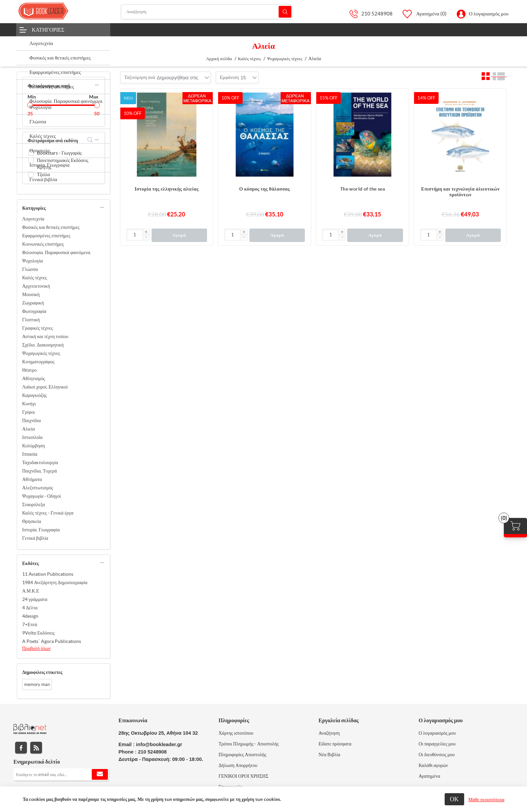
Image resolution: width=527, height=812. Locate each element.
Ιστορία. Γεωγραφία (41, 530)
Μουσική (31, 294)
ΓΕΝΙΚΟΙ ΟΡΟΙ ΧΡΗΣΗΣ (243, 776)
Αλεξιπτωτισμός (38, 488)
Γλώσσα (30, 269)
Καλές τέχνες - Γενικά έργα (48, 513)
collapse (97, 85)
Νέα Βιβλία (329, 755)
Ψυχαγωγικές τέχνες (41, 353)
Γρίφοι (29, 412)
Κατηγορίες (48, 30)
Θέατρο (29, 370)
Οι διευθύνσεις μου (436, 755)
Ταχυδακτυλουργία (40, 462)
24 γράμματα (35, 599)
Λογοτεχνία (33, 219)
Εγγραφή (100, 774)
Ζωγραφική (33, 303)
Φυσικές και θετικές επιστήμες (51, 227)
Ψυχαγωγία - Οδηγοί (42, 496)
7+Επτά (30, 624)
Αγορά (179, 235)
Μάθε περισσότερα (487, 800)
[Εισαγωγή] (135, 235)
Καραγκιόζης (34, 395)
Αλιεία (28, 429)
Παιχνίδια (31, 420)
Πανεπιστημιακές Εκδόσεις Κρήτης (63, 164)
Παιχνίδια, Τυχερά (39, 471)
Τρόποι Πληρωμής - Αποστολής (249, 744)
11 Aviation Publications (48, 574)
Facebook (21, 748)
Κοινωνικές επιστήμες (43, 244)
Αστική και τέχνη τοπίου (45, 336)
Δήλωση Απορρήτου (238, 765)
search (90, 140)
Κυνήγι (29, 404)
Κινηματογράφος (38, 362)
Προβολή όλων (36, 648)
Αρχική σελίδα (219, 59)
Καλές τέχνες (35, 278)
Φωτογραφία (34, 311)
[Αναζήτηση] (207, 12)
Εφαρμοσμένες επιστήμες (46, 236)
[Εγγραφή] (61, 774)
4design (30, 616)
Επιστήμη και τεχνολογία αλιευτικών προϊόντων (460, 192)
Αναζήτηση (285, 12)
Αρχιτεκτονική (36, 286)
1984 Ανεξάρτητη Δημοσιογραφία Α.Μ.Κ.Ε (55, 587)
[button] (146, 232)
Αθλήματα (32, 479)
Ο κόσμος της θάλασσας (265, 189)
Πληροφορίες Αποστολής (242, 755)
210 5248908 (377, 14)
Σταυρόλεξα (34, 504)
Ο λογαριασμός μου (489, 14)
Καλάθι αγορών (433, 765)
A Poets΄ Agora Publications (52, 641)
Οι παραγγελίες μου (437, 744)
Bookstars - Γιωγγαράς (59, 153)
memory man (37, 684)
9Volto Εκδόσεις (38, 633)
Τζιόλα (43, 174)
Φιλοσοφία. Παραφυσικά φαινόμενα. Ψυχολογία (57, 257)
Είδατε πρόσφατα (335, 744)
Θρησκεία (32, 521)
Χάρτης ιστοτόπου (236, 733)
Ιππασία (30, 454)
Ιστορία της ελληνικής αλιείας (167, 189)
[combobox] (178, 78)
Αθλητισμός (34, 378)
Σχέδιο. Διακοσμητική (43, 345)
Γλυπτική (31, 320)
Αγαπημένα (429, 776)
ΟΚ (454, 799)
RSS (36, 748)
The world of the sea (362, 189)
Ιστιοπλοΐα (32, 437)
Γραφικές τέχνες (37, 328)
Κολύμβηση (33, 446)
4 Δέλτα (30, 608)
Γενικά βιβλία (35, 538)
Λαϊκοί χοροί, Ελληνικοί (45, 387)
